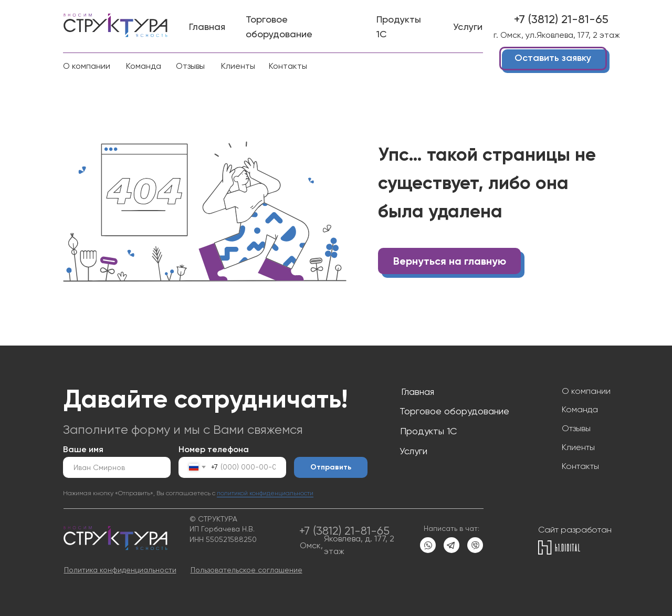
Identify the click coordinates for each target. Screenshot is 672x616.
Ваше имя (83, 449)
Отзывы (576, 428)
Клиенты (578, 447)
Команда (580, 409)
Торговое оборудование (454, 411)
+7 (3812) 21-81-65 (561, 19)
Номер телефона (214, 449)
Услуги (413, 451)
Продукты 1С (428, 431)
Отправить (331, 467)
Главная (418, 391)
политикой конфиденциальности (265, 493)
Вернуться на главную (450, 261)
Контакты (580, 466)
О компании (586, 391)
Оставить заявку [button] (553, 58)
